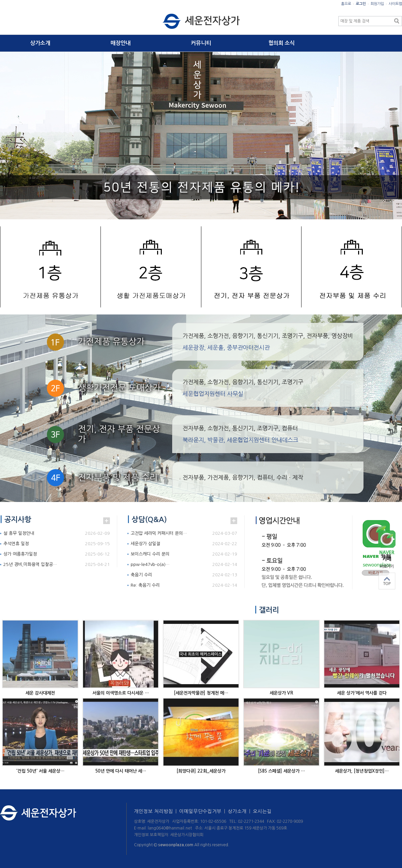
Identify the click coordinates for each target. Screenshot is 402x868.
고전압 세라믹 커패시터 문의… (159, 533)
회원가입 (377, 4)
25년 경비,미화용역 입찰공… (30, 564)
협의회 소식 (282, 43)
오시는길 (262, 811)
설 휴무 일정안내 (19, 533)
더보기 (107, 521)
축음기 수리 (141, 575)
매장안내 (121, 43)
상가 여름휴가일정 (20, 554)
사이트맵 (395, 4)
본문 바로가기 (0, 0)
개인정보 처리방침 (157, 811)
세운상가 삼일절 (145, 544)
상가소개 (40, 43)
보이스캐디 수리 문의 (150, 554)
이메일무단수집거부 (204, 811)
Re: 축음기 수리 (145, 585)
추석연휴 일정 (16, 544)
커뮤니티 (201, 43)
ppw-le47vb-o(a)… (150, 564)
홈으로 (346, 4)
